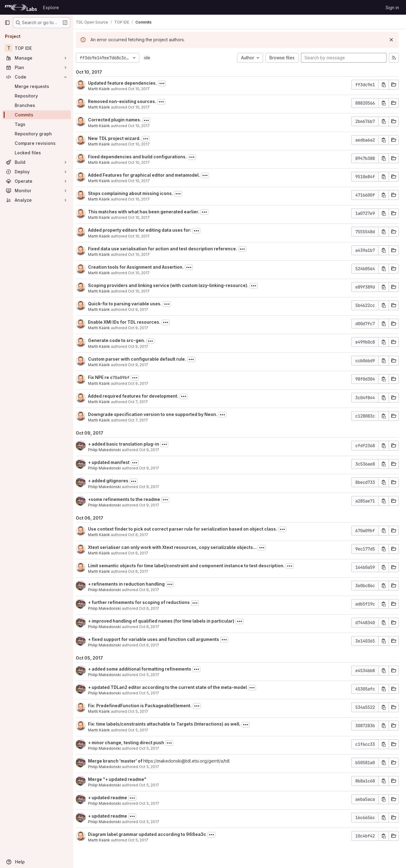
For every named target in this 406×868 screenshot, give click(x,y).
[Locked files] (37, 153)
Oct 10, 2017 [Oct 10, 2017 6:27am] (144, 236)
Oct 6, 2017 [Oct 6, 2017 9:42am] (143, 571)
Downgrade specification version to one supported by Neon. (157, 414)
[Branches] (37, 105)
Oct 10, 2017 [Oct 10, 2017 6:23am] (144, 254)
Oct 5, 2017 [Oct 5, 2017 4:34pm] (154, 693)
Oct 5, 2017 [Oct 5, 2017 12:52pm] (154, 785)
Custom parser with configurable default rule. (142, 359)
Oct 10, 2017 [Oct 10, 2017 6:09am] (144, 273)
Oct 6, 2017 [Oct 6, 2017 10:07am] (154, 645)
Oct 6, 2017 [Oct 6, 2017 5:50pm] (143, 535)
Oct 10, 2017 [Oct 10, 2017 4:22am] (144, 291)
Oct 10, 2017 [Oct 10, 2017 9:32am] (144, 144)
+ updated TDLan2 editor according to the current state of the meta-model (172, 687)
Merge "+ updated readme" (122, 779)
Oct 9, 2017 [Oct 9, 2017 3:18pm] (154, 487)
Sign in (392, 7)
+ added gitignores (113, 481)
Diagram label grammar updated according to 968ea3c (152, 834)
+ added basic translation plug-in (128, 444)
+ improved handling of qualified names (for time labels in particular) (166, 621)
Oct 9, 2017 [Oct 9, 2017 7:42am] (143, 383)
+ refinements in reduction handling (131, 584)
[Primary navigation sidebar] (7, 23)
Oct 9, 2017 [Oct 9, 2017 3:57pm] (154, 450)
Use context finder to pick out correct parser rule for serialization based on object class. (187, 529)
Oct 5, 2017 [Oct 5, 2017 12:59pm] (154, 748)
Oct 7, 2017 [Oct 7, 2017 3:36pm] (143, 402)
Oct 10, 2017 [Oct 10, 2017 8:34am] (144, 162)
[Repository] (37, 96)
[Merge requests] (37, 86)
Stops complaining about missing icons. (135, 193)
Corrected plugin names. (119, 120)
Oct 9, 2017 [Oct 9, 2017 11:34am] (143, 328)
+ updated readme (112, 798)
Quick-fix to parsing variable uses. (130, 304)
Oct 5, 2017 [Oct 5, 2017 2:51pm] (143, 711)
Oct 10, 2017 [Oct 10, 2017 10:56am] (144, 126)
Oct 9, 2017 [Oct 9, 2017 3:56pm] (154, 468)
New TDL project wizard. (119, 138)
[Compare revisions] (37, 143)
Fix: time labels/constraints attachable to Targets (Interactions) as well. (169, 724)
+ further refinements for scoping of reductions (144, 602)
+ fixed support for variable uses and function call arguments (158, 639)
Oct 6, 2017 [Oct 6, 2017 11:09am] (154, 627)
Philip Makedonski (109, 450)
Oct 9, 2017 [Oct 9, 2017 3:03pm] (154, 505)
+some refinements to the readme (129, 499)
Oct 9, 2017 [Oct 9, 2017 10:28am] (143, 365)
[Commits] (37, 115)
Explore (51, 7)
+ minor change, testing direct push (131, 743)
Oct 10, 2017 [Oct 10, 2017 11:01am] (144, 89)
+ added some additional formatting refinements (144, 669)
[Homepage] (21, 7)
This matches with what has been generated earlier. (148, 212)
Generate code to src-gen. (121, 340)
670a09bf (125, 377)
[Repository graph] (37, 134)
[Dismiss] (391, 40)
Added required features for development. (138, 396)
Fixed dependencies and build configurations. (142, 157)
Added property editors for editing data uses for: (144, 230)
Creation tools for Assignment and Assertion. (141, 267)
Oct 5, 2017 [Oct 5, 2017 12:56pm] (154, 767)
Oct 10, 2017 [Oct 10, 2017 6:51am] (144, 199)
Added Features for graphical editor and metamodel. (149, 175)
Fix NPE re (104, 377)
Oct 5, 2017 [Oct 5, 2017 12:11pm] (143, 840)
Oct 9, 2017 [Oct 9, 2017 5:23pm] (143, 309)
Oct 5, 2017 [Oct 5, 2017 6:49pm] (154, 675)
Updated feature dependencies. (127, 83)
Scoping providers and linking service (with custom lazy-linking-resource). (173, 285)
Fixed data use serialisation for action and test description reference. (167, 249)
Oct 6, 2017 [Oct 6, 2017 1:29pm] (154, 590)
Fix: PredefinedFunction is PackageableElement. (145, 706)
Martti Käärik (104, 89)
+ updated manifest (114, 462)
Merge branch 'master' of (121, 761)
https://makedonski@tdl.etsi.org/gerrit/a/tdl (191, 761)
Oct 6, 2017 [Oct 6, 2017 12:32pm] (154, 608)
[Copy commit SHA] (384, 85)
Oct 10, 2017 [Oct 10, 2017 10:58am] (144, 107)
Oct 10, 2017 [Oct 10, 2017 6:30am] (144, 217)
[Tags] (37, 124)
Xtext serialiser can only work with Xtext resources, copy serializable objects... (177, 547)
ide (152, 58)
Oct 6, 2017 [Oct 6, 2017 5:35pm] (143, 553)
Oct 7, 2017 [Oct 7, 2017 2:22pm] (143, 420)
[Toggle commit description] (167, 83)
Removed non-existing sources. (127, 101)
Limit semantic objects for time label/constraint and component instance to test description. (191, 566)
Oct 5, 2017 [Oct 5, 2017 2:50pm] (143, 730)
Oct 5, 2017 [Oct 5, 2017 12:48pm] (154, 803)
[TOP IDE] (37, 48)
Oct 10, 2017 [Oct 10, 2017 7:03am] (144, 181)
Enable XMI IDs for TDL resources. (129, 322)
